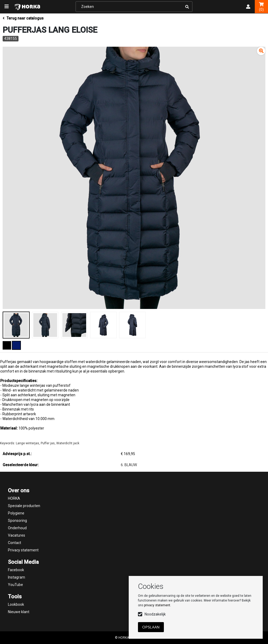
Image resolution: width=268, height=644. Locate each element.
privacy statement (157, 605)
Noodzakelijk (155, 614)
